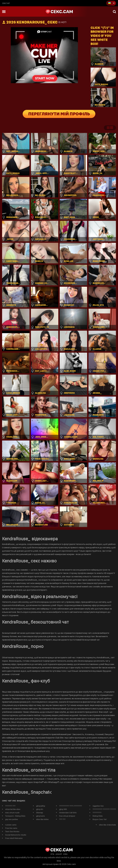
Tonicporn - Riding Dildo (15, 816)
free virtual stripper (67, 816)
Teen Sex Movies (12, 831)
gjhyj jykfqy (41, 806)
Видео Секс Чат (100, 819)
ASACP (59, 854)
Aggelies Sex (98, 806)
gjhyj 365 (63, 809)
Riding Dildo (98, 816)
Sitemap (39, 813)
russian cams (11, 825)
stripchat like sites (13, 809)
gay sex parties (12, 819)
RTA (52, 854)
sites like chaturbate (107, 825)
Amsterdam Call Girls (68, 813)
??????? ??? (10, 806)
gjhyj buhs (40, 816)
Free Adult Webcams (14, 838)
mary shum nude (12, 813)
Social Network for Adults (16, 835)
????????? (97, 813)
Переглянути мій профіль (59, 114)
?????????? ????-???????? (70, 806)
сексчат (6, 3)
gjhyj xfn (40, 809)
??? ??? (62, 819)
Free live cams (11, 828)
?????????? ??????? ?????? (104, 809)
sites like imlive (42, 819)
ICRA (65, 854)
